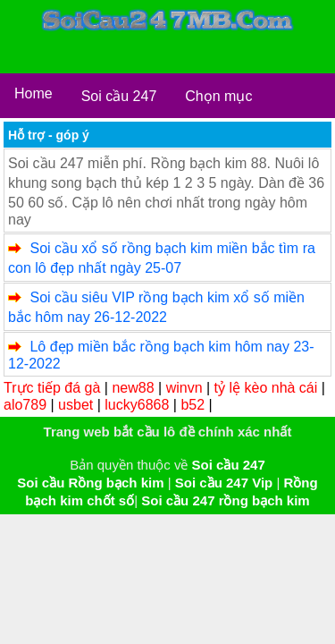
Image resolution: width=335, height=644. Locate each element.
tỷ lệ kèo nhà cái (266, 388)
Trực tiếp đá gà (52, 388)
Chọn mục (218, 96)
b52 (193, 405)
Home (33, 93)
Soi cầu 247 (119, 96)
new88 (133, 388)
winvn (184, 388)
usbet (75, 405)
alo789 (25, 405)
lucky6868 (137, 405)
